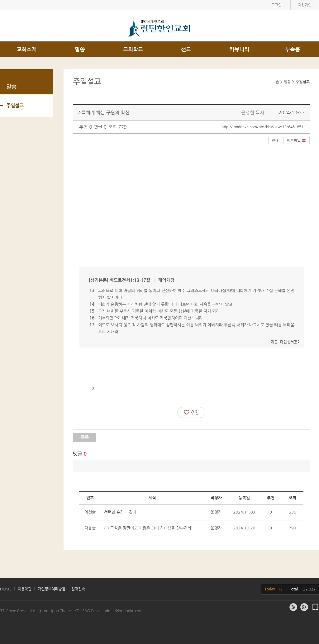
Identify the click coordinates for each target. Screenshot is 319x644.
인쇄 (275, 140)
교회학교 (133, 49)
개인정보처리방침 (51, 589)
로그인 (276, 5)
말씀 (80, 49)
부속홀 (293, 49)
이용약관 (25, 589)
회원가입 (305, 5)
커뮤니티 (239, 49)
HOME (6, 589)
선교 (186, 49)
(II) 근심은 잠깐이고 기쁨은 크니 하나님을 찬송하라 (148, 528)
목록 (85, 437)
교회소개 (26, 49)
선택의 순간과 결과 (120, 512)
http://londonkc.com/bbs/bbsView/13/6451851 (262, 127)
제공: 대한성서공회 (286, 342)
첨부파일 (297, 140)
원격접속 (78, 589)
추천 (191, 412)
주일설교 (15, 105)
